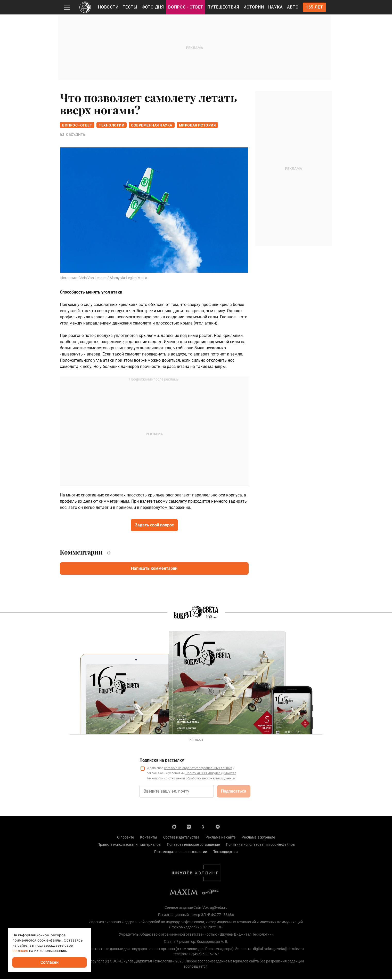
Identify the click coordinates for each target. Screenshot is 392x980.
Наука (276, 7)
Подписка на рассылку (162, 761)
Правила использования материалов (129, 845)
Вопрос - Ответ (186, 7)
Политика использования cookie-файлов (260, 845)
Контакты (149, 838)
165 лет (315, 7)
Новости (108, 7)
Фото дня (153, 7)
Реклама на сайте (221, 838)
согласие (20, 950)
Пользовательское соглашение (193, 845)
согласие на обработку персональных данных (198, 769)
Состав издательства (181, 838)
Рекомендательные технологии (181, 852)
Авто (293, 7)
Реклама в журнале (258, 838)
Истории (254, 7)
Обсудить (72, 135)
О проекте (125, 838)
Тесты (130, 7)
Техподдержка (226, 852)
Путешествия (223, 7)
